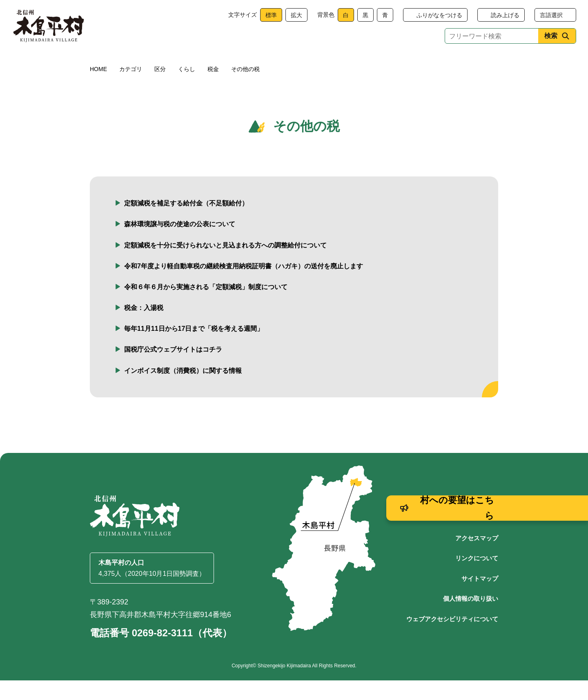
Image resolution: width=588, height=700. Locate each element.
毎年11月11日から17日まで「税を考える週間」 (194, 348)
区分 (160, 89)
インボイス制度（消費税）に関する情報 (183, 390)
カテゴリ (131, 89)
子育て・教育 (242, 62)
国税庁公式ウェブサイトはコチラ (173, 369)
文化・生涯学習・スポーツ (385, 62)
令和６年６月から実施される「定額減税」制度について (206, 307)
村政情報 (468, 62)
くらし (120, 62)
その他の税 (245, 89)
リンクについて (477, 578)
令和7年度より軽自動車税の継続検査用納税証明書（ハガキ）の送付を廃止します (244, 286)
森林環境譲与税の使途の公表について (180, 244)
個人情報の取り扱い (471, 618)
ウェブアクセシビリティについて (452, 639)
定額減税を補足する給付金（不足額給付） (186, 223)
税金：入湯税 (144, 327)
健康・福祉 (181, 62)
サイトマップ (480, 598)
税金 (213, 89)
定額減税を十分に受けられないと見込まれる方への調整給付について (225, 265)
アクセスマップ (477, 558)
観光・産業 (303, 62)
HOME (98, 89)
